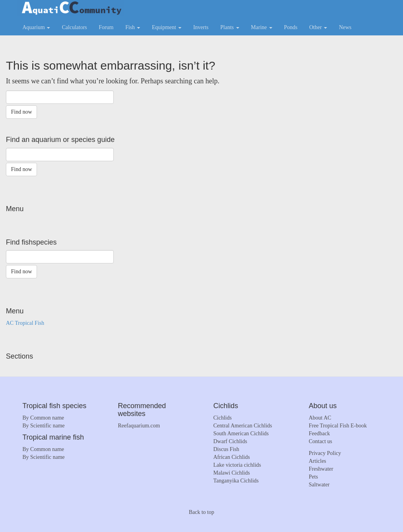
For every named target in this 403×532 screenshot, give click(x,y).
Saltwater (319, 485)
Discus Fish (226, 449)
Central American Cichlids (243, 426)
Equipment (167, 27)
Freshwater (321, 469)
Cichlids (223, 418)
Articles (318, 461)
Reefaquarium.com (139, 426)
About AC (320, 418)
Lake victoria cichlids (237, 465)
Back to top (202, 512)
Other (318, 27)
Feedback (320, 434)
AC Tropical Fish (25, 323)
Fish (133, 27)
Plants (230, 27)
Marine (262, 27)
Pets (313, 477)
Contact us (321, 441)
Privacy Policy (325, 453)
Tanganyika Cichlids (236, 481)
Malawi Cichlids (232, 473)
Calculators (74, 27)
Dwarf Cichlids (230, 441)
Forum (106, 27)
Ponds (291, 27)
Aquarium (36, 27)
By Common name (43, 418)
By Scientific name (43, 426)
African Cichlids (232, 457)
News (345, 27)
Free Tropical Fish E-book (338, 426)
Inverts (201, 27)
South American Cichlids (241, 434)
